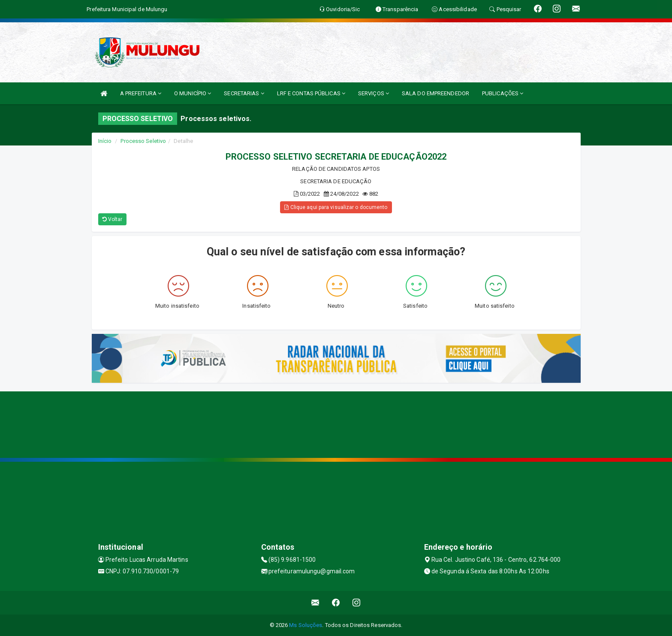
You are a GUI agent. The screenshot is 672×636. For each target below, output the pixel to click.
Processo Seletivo (143, 141)
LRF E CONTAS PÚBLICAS (311, 93)
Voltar (113, 219)
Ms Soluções (306, 625)
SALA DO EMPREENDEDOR (435, 93)
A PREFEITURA (141, 93)
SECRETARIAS (244, 93)
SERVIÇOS (374, 93)
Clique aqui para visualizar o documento (336, 207)
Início (105, 141)
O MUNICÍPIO (193, 93)
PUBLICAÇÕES (503, 93)
